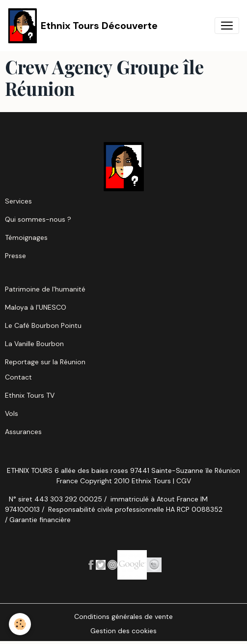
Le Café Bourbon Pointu (43, 325)
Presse (15, 256)
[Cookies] (20, 624)
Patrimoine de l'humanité (45, 289)
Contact (18, 377)
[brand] (83, 26)
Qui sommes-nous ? (38, 219)
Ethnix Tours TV (30, 395)
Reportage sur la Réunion (45, 362)
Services (18, 201)
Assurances (23, 432)
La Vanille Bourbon (34, 344)
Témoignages (26, 237)
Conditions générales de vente (123, 616)
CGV (184, 481)
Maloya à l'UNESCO (36, 307)
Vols (12, 413)
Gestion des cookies (123, 631)
